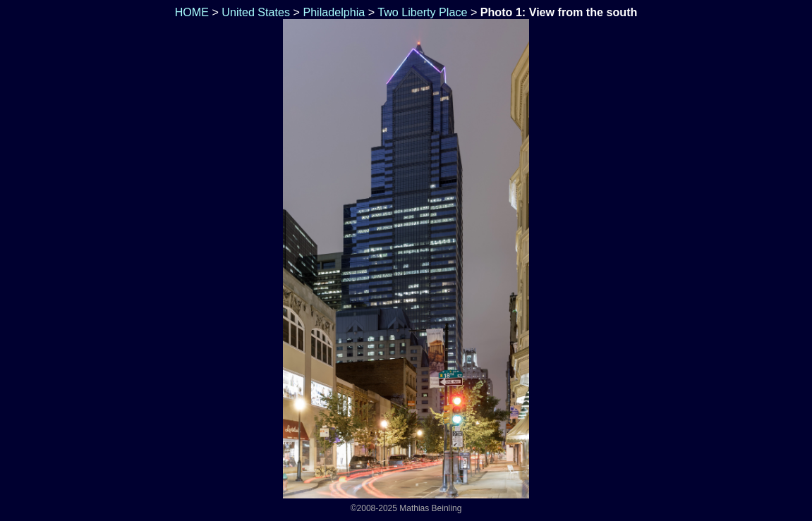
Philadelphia (334, 12)
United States (256, 12)
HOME (190, 12)
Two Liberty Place (422, 12)
